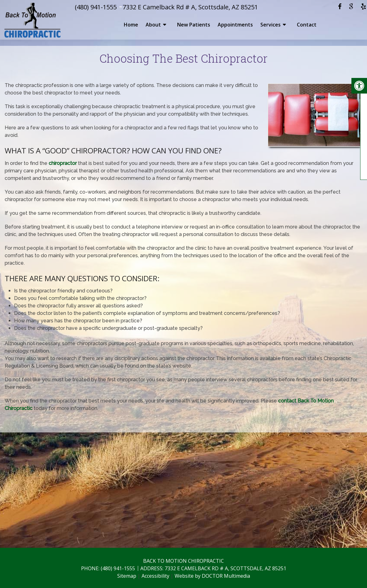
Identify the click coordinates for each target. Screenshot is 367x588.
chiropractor (63, 163)
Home (131, 25)
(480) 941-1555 (96, 7)
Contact (307, 25)
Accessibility (155, 576)
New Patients (194, 25)
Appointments (235, 25)
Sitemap (127, 576)
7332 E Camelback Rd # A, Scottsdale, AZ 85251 (190, 7)
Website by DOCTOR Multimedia (212, 576)
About (153, 25)
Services (270, 25)
